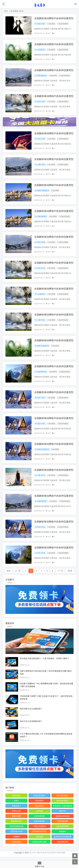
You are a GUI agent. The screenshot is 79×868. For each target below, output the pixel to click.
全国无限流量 (39, 820)
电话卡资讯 (40, 102)
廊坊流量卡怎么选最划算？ (31, 712)
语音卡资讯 (40, 24)
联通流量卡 (16, 809)
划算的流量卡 (16, 845)
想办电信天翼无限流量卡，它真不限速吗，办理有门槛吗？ (45, 662)
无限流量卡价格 (16, 835)
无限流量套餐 (63, 825)
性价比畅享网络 (63, 830)
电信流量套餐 (63, 845)
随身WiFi (63, 815)
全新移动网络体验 (16, 830)
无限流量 (39, 840)
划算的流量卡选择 (39, 845)
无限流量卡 (16, 799)
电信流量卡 (40, 809)
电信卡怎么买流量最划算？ (31, 725)
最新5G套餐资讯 (42, 192)
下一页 (60, 574)
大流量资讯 (40, 50)
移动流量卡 (40, 804)
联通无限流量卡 (40, 799)
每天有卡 (33, 856)
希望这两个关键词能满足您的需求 (63, 810)
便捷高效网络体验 (63, 820)
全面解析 (16, 840)
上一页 (18, 574)
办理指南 (39, 815)
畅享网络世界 (16, 825)
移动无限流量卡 (63, 799)
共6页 (70, 574)
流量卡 (16, 804)
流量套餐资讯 (41, 76)
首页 (6, 11)
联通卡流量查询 (40, 830)
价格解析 (63, 835)
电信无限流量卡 (63, 804)
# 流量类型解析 (63, 24)
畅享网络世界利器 (39, 835)
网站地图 (61, 856)
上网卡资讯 (40, 166)
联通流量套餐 (39, 825)
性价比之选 (16, 815)
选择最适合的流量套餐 (63, 840)
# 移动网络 (51, 24)
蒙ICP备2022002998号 (47, 856)
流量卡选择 (16, 820)
